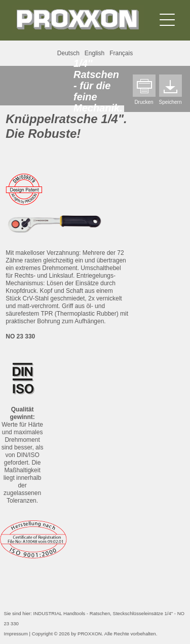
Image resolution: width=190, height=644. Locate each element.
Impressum (16, 634)
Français (121, 53)
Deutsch (68, 53)
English (94, 53)
